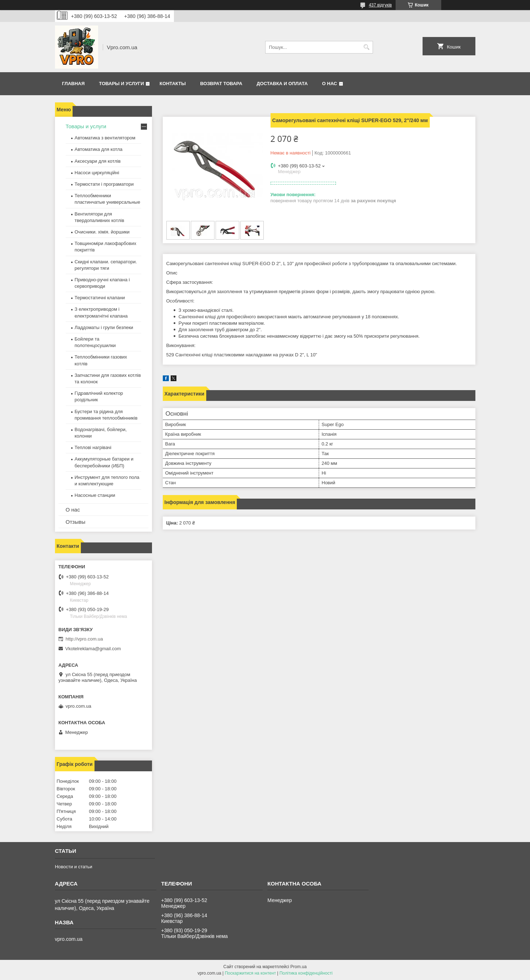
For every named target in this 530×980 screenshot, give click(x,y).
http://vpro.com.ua (84, 639)
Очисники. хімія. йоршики (102, 232)
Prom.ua (298, 967)
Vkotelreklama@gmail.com (93, 649)
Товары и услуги (122, 84)
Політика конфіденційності (306, 973)
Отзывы (76, 522)
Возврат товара (221, 84)
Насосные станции (95, 495)
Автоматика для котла (99, 149)
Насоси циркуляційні (97, 173)
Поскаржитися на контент (250, 973)
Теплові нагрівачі (93, 447)
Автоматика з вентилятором (105, 138)
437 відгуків (380, 5)
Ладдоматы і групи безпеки (104, 327)
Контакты (173, 84)
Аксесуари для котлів (98, 161)
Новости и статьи (74, 867)
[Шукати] (367, 47)
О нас (329, 84)
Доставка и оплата (282, 84)
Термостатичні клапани (100, 298)
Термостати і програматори (104, 184)
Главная (73, 84)
